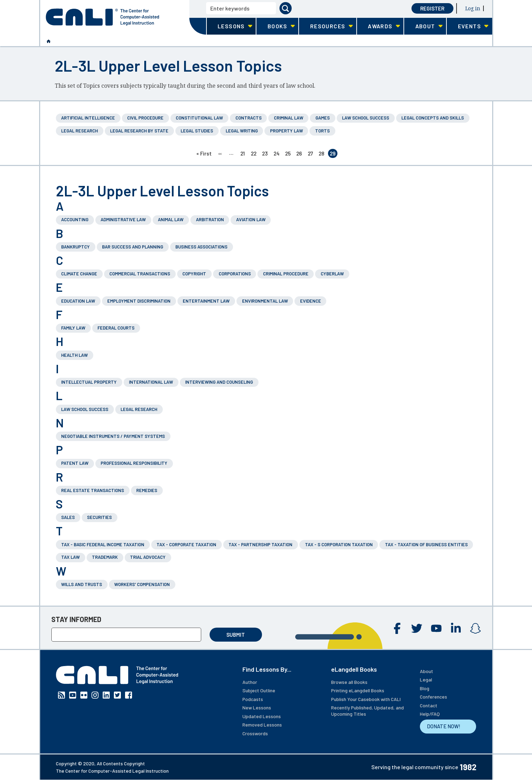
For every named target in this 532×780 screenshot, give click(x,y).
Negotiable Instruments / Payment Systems (113, 436)
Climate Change (79, 274)
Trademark (105, 557)
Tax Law (70, 557)
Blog (425, 688)
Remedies (147, 490)
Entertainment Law (206, 301)
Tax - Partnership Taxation (260, 544)
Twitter (417, 628)
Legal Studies (197, 131)
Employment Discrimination (139, 301)
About (427, 671)
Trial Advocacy (148, 557)
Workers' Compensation (142, 584)
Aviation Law (251, 219)
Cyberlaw (332, 274)
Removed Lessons (262, 725)
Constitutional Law (199, 118)
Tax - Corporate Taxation (186, 544)
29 (334, 154)
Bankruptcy (75, 247)
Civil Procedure (145, 118)
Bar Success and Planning (133, 247)
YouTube (436, 628)
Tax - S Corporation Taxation (339, 544)
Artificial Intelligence (88, 118)
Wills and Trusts (82, 584)
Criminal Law (289, 118)
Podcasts (253, 699)
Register (432, 8)
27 (311, 154)
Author (250, 682)
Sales (68, 517)
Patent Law (75, 463)
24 (277, 154)
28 (322, 154)
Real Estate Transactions (93, 490)
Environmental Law (265, 301)
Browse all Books (349, 682)
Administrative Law (123, 219)
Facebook (397, 628)
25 (289, 154)
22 (254, 154)
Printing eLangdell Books (358, 690)
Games (323, 118)
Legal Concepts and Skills (433, 118)
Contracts (249, 118)
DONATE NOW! (444, 726)
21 (244, 154)
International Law (151, 382)
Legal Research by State (139, 131)
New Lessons (257, 707)
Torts (322, 131)
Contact (429, 705)
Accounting (75, 219)
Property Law (286, 131)
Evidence (311, 301)
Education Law (78, 301)
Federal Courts (116, 328)
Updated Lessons (262, 716)
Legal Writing (242, 131)
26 (300, 154)
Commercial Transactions (140, 274)
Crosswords (255, 733)
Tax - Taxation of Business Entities (426, 544)
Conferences (433, 697)
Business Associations (201, 247)
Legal (426, 680)
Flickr (84, 695)
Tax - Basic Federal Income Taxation (103, 544)
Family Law (73, 328)
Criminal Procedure (286, 274)
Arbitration (210, 219)
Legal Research (79, 131)
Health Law (74, 355)
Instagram (475, 628)
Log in (473, 8)
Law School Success (366, 118)
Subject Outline (259, 690)
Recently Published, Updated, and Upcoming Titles (367, 711)
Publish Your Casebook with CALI (366, 699)
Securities (99, 517)
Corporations (235, 274)
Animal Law (171, 219)
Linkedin (456, 628)
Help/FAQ (430, 714)
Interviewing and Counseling (219, 382)
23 (266, 154)
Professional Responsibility (134, 463)
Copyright (194, 274)
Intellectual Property (89, 382)
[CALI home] (103, 17)
